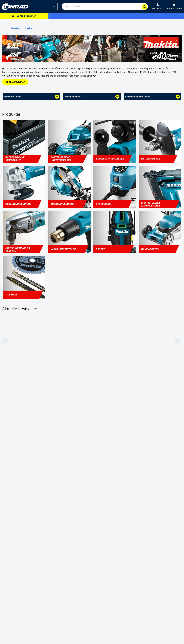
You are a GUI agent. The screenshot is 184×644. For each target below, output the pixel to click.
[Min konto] (158, 6)
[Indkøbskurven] (174, 6)
